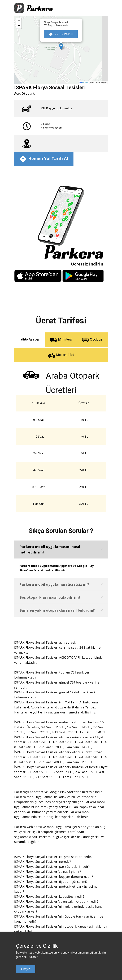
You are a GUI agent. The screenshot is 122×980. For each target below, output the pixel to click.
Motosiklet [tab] (61, 355)
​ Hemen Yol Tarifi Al (61, 34)
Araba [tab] (30, 340)
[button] (61, 47)
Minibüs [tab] (61, 340)
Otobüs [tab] (92, 340)
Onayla (26, 969)
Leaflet (84, 83)
